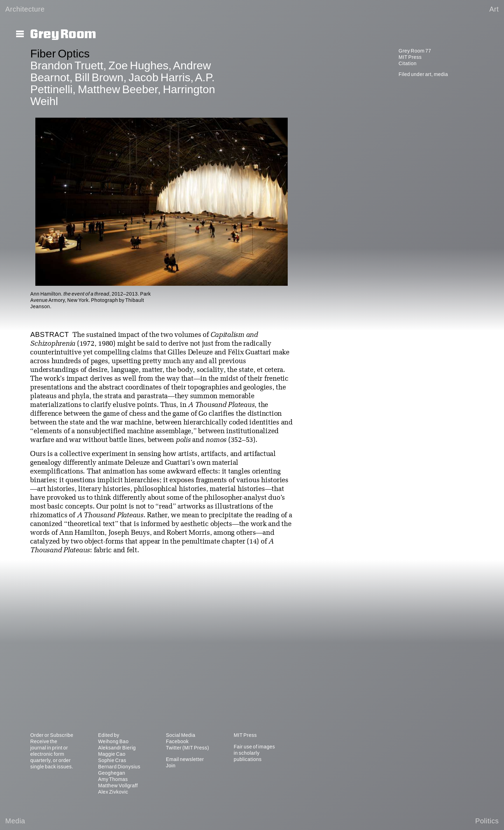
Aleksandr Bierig (117, 748)
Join (171, 766)
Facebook (177, 741)
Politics (487, 821)
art (428, 74)
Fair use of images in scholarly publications (254, 753)
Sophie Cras (112, 760)
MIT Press (410, 57)
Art (494, 9)
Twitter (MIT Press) (187, 748)
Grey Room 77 (415, 51)
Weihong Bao (113, 741)
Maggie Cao (112, 754)
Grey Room (63, 34)
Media (15, 821)
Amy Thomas (113, 779)
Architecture (25, 9)
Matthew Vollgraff (118, 786)
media (441, 74)
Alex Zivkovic (113, 792)
